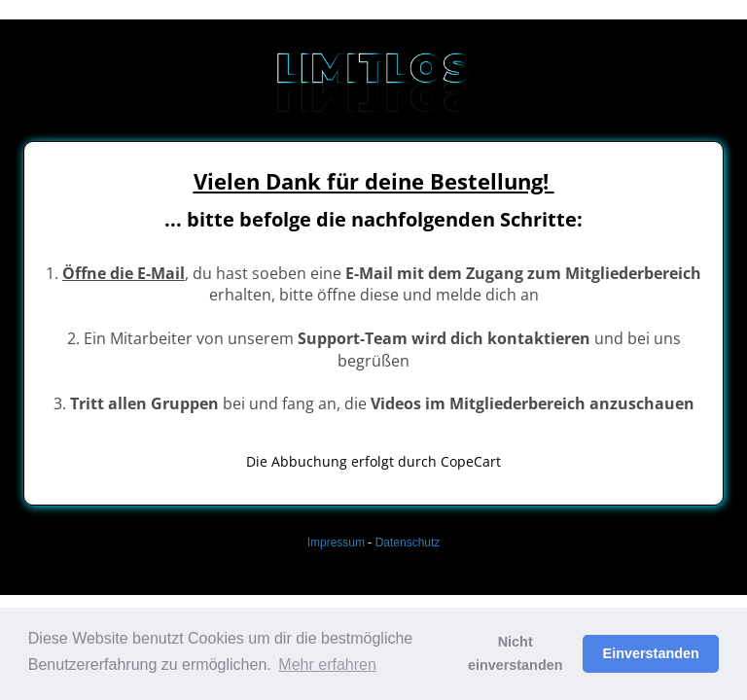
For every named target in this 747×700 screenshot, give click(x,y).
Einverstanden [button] (651, 653)
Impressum (336, 542)
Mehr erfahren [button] (327, 665)
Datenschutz (408, 542)
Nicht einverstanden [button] (516, 653)
